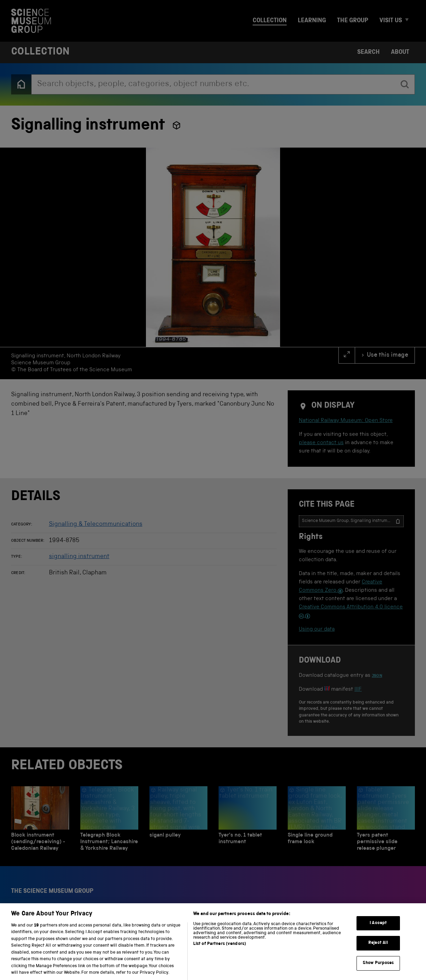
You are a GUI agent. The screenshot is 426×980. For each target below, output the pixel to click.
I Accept (378, 930)
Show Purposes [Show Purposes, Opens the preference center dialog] (378, 970)
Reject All (378, 950)
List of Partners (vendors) (220, 951)
